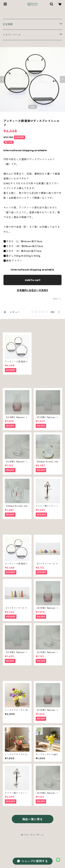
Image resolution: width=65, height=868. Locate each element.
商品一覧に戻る (33, 819)
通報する (57, 299)
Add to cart (33, 280)
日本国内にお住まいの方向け (33, 290)
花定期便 (8, 24)
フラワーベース (12, 35)
